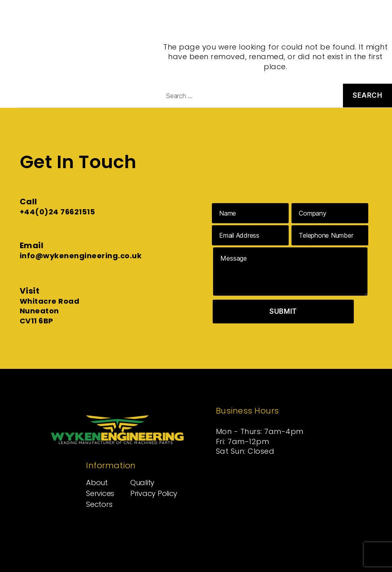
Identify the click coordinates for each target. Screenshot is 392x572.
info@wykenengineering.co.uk (81, 256)
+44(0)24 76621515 (57, 212)
